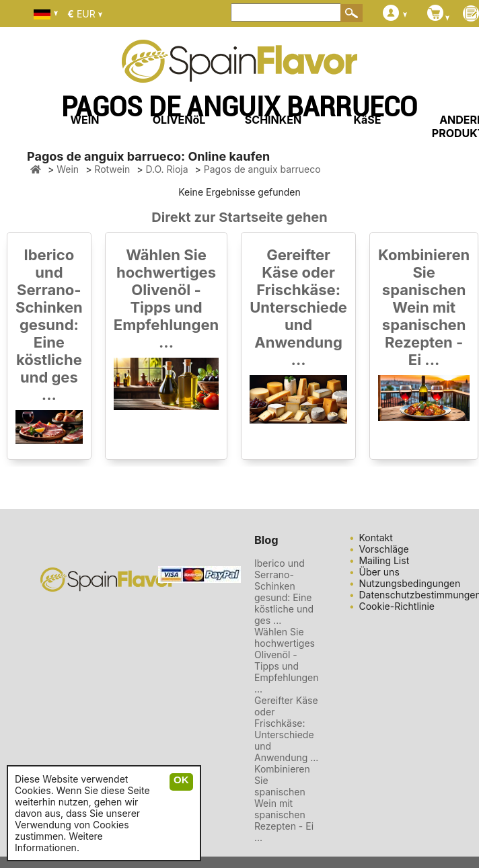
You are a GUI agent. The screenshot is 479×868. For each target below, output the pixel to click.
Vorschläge (383, 549)
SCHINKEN (273, 120)
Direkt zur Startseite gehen (239, 217)
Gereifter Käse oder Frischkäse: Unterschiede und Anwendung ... (298, 307)
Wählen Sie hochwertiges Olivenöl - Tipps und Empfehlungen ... (166, 299)
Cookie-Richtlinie (397, 606)
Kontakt (375, 538)
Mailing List (384, 560)
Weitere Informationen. (59, 842)
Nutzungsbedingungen (409, 583)
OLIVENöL (179, 120)
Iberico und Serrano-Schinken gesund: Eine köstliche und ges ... (49, 325)
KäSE (368, 120)
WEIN (84, 120)
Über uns (379, 572)
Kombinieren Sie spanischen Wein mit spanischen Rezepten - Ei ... (424, 307)
